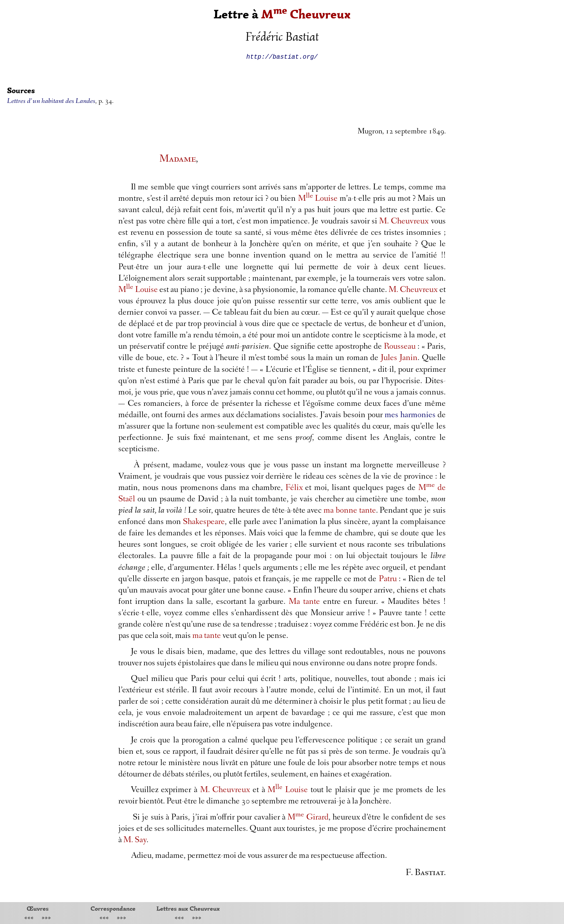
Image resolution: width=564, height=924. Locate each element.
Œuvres (38, 908)
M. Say (135, 841)
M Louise (318, 199)
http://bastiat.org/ (282, 56)
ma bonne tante (350, 511)
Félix (294, 488)
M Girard (308, 818)
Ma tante (304, 602)
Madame (178, 159)
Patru (388, 580)
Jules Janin (399, 358)
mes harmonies (410, 416)
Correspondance (113, 908)
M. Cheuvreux (404, 222)
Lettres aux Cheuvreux (188, 908)
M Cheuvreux (306, 14)
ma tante (207, 636)
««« (29, 918)
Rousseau (400, 347)
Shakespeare (204, 522)
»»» (46, 918)
